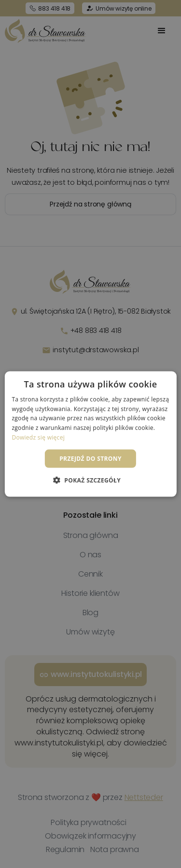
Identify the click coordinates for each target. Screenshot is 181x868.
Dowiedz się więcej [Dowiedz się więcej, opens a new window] (38, 437)
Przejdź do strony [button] (90, 458)
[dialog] (90, 434)
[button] (90, 480)
